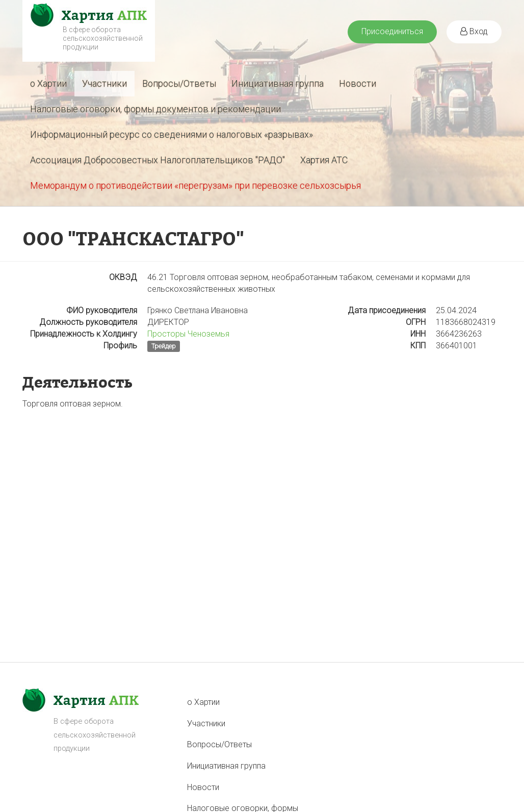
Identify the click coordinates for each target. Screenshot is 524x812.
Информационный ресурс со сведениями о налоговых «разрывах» (172, 134)
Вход (474, 31)
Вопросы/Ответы (179, 83)
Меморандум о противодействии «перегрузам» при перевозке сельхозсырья (195, 185)
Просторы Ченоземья (188, 334)
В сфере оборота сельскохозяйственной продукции (103, 38)
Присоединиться (392, 31)
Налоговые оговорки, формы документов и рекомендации (155, 109)
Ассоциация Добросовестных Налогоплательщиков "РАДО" (158, 160)
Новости (358, 83)
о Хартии (48, 83)
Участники (104, 83)
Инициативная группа (278, 83)
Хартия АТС (324, 160)
